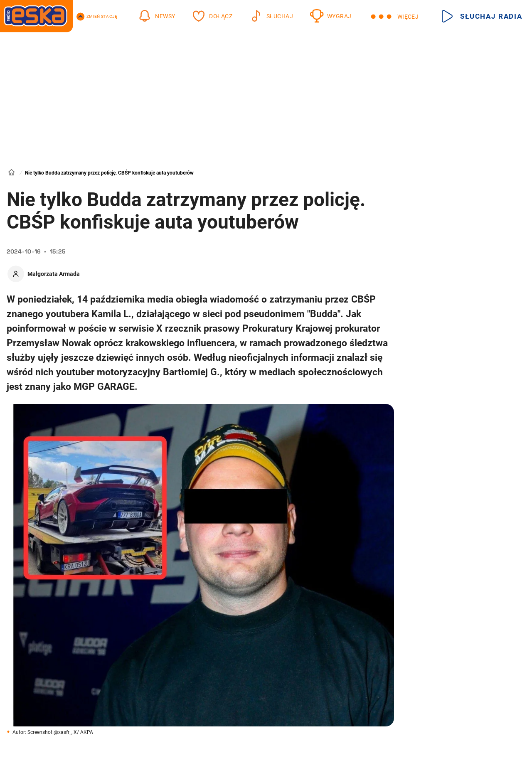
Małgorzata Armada (54, 274)
